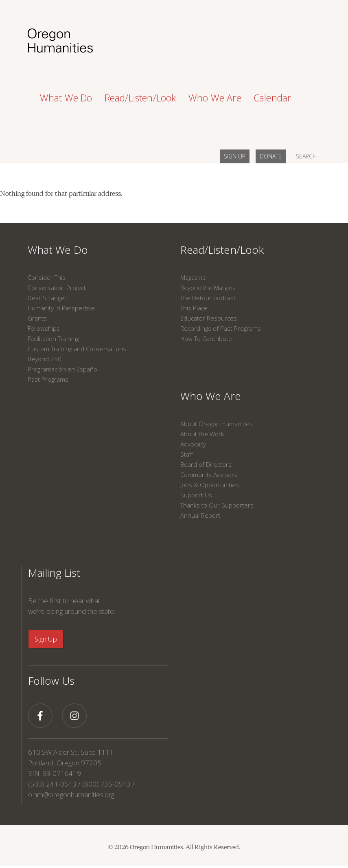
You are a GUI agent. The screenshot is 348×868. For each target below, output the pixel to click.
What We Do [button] (66, 98)
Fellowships (44, 328)
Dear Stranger (47, 298)
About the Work (202, 434)
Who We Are (211, 396)
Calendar (272, 98)
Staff (187, 454)
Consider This (47, 277)
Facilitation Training (53, 338)
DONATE (271, 156)
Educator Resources (209, 318)
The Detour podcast (208, 298)
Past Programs (48, 379)
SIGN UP (235, 156)
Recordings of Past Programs (221, 328)
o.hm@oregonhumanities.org (71, 794)
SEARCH (306, 156)
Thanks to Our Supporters (217, 505)
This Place (194, 308)
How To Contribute (206, 338)
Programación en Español (63, 369)
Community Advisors (209, 475)
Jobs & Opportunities (210, 485)
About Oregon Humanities (217, 424)
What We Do (58, 250)
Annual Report (200, 515)
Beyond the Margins (208, 288)
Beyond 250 (45, 359)
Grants (37, 318)
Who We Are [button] (215, 98)
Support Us (196, 495)
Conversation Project (57, 288)
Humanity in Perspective (61, 308)
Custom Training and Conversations (77, 349)
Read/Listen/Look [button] (140, 98)
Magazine (193, 277)
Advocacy (193, 444)
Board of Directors (206, 464)
